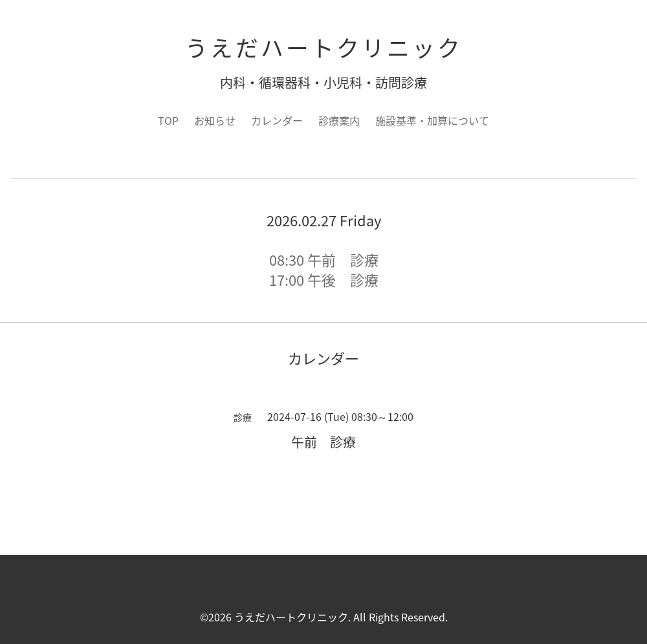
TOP (168, 120)
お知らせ (215, 120)
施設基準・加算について (432, 120)
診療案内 (339, 120)
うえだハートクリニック (324, 48)
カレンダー (277, 120)
